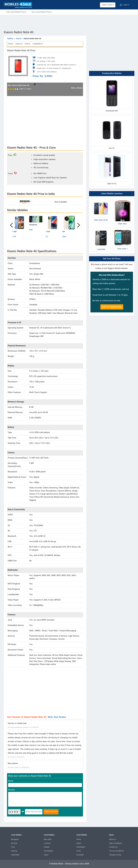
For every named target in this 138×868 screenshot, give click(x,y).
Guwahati (80, 855)
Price (11, 44)
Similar (19, 44)
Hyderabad (15, 855)
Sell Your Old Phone (112, 259)
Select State (108, 5)
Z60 (31, 230)
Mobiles (10, 39)
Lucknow (47, 843)
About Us (113, 839)
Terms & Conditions (116, 851)
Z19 (14, 237)
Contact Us (113, 847)
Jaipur (46, 855)
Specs (27, 44)
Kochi (79, 851)
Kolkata (47, 847)
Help (111, 843)
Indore (79, 843)
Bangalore (15, 839)
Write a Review (77, 88)
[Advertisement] (69, 22)
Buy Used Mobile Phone (42, 12)
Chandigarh (81, 847)
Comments (38, 44)
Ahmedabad (48, 851)
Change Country (115, 855)
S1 (47, 237)
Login (125, 5)
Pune (13, 847)
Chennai (14, 851)
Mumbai (14, 843)
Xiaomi (19, 39)
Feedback (118, 843)
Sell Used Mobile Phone (16, 12)
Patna (79, 839)
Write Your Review (57, 717)
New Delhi (48, 839)
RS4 (64, 237)
